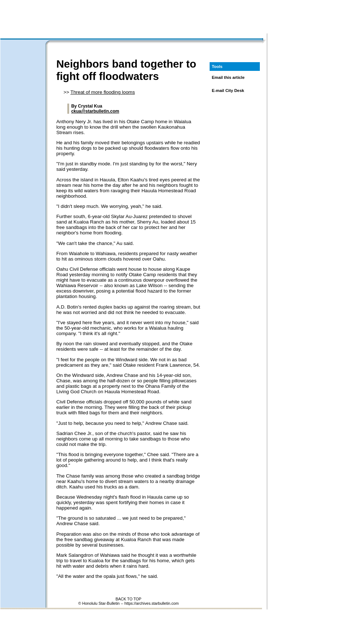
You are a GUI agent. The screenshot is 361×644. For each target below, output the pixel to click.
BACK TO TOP (129, 599)
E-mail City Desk (228, 90)
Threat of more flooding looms (103, 92)
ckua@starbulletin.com (95, 111)
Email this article (228, 77)
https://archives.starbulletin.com (152, 603)
